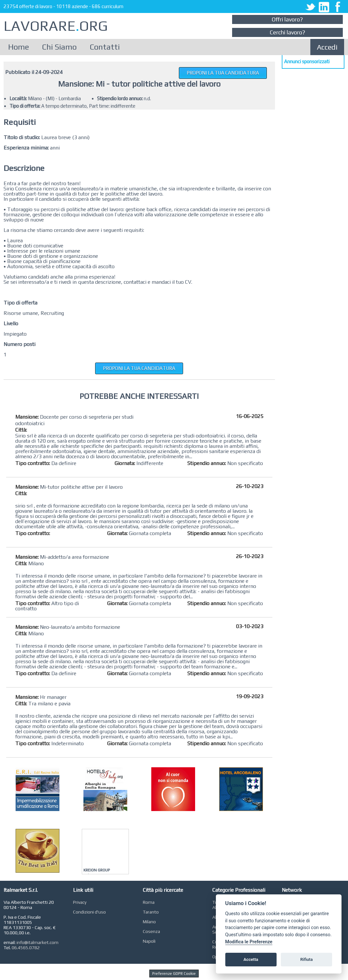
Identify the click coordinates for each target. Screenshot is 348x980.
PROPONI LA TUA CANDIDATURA (223, 73)
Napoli (149, 941)
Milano (149, 922)
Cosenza (151, 931)
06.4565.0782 (26, 948)
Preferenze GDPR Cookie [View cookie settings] (174, 974)
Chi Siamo (59, 47)
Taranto (151, 912)
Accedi (327, 47)
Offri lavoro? (287, 19)
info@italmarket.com (37, 942)
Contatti (105, 47)
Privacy (80, 902)
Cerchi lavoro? (287, 32)
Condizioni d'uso (89, 912)
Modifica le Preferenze (249, 942)
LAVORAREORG (56, 26)
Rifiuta (306, 959)
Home (19, 47)
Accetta (251, 959)
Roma (149, 902)
